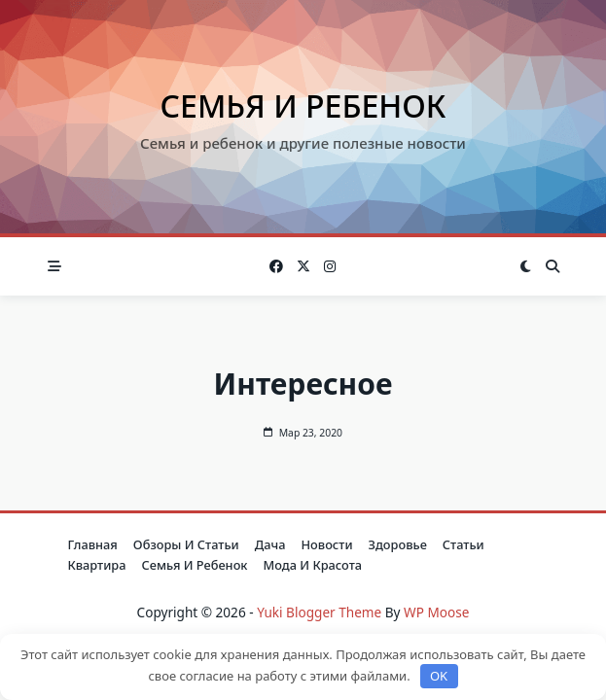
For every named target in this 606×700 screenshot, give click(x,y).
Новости (327, 544)
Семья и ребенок (303, 105)
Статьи (463, 544)
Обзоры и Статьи (186, 544)
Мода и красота (312, 565)
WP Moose (436, 612)
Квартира (97, 565)
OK (439, 676)
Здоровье (398, 544)
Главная (93, 544)
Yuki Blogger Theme (319, 612)
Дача (270, 544)
